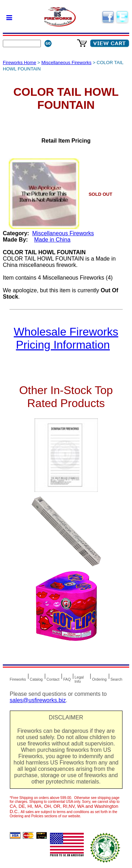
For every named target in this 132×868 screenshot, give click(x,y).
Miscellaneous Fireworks (66, 63)
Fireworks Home (20, 63)
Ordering (99, 679)
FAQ (67, 679)
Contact (53, 679)
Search (117, 679)
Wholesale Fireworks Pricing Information (66, 338)
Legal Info (79, 679)
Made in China (52, 240)
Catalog (36, 679)
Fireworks (18, 679)
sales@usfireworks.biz (38, 700)
